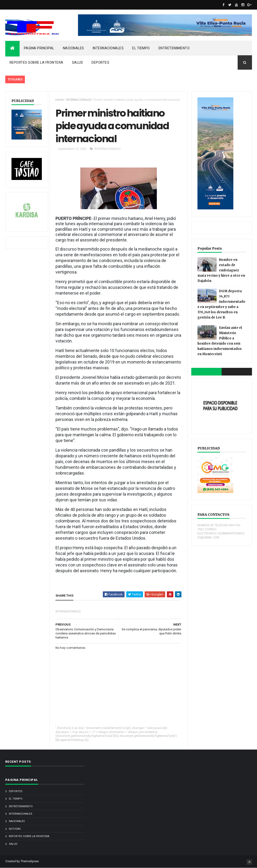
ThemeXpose (30, 861)
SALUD (78, 62)
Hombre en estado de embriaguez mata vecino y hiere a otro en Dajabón (221, 270)
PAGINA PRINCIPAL (39, 48)
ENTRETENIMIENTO (174, 48)
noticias (15, 829)
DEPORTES (100, 62)
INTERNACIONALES (108, 48)
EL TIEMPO (141, 48)
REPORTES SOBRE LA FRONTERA (36, 62)
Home (60, 100)
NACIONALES (74, 48)
